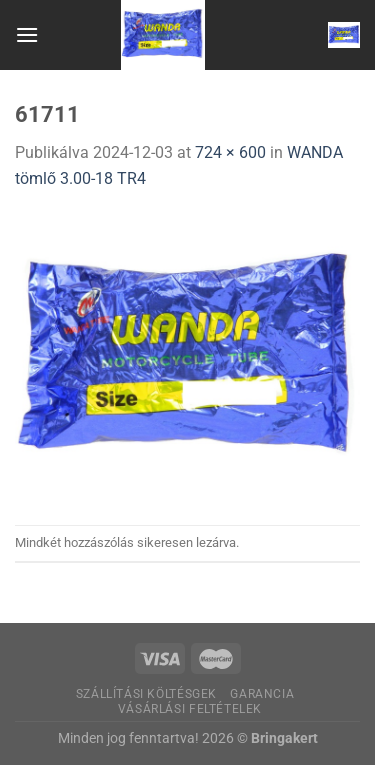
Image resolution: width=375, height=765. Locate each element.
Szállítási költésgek (146, 694)
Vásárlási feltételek (190, 709)
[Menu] (27, 34)
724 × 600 (230, 152)
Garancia (262, 694)
